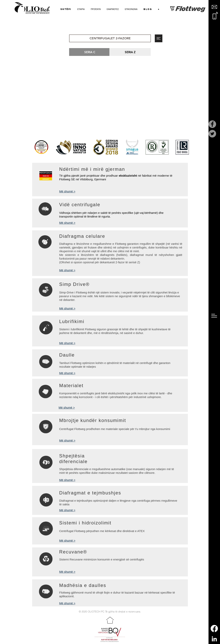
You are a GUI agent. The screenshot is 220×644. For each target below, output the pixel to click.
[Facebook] (212, 124)
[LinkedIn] (214, 639)
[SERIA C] (90, 52)
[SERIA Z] (130, 52)
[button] (214, 7)
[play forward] (184, 147)
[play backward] (37, 147)
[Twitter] (212, 134)
